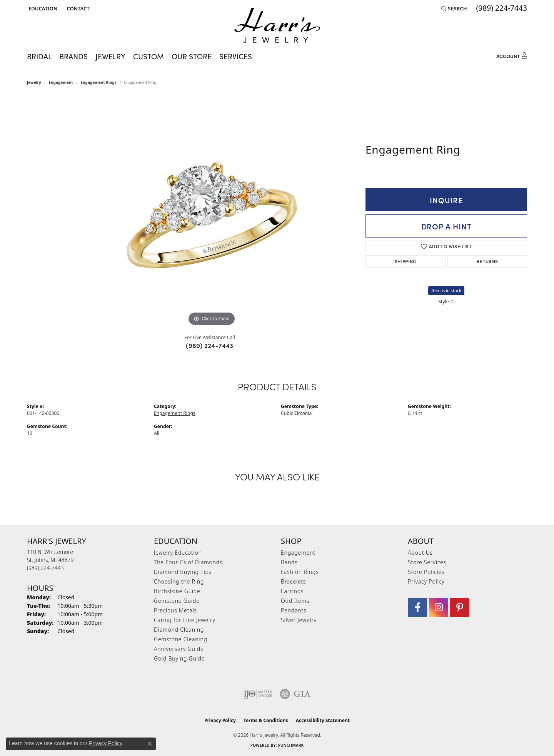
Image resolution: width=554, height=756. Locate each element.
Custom (149, 56)
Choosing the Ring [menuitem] (179, 581)
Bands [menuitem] (289, 562)
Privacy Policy (426, 581)
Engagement (61, 82)
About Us (420, 553)
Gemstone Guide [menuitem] (177, 601)
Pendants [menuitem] (294, 610)
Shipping (406, 261)
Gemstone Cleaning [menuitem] (181, 639)
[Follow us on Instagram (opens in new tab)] (439, 607)
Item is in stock (446, 290)
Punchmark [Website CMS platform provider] (291, 745)
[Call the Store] (45, 568)
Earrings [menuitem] (292, 591)
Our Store (192, 56)
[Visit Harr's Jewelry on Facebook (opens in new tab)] (417, 607)
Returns (487, 261)
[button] (42, 8)
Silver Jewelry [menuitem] (299, 620)
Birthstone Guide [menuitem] (177, 591)
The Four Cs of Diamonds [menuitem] (188, 562)
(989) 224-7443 (210, 345)
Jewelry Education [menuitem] (178, 553)
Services (236, 56)
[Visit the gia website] (295, 694)
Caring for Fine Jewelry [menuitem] (185, 620)
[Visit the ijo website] (258, 694)
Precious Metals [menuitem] (175, 610)
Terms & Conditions (266, 720)
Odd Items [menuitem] (295, 601)
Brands (73, 56)
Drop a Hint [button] (446, 226)
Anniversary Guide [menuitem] (179, 649)
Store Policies (426, 572)
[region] (212, 212)
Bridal (39, 56)
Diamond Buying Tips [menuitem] (183, 572)
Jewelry (110, 56)
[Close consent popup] (150, 744)
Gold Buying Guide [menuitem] (179, 658)
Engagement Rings (99, 82)
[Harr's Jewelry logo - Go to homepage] (277, 25)
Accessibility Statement (323, 720)
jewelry (34, 82)
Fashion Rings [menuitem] (300, 572)
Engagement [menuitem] (298, 553)
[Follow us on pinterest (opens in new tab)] (460, 607)
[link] (77, 8)
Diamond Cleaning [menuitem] (179, 630)
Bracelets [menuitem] (293, 581)
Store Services (427, 562)
